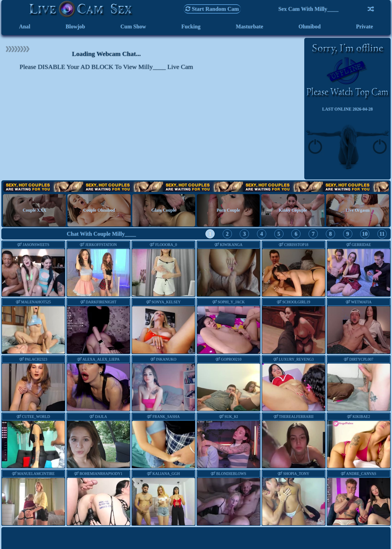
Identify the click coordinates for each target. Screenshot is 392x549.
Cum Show (133, 27)
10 (365, 234)
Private (365, 27)
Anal (24, 27)
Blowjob (75, 27)
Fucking (191, 27)
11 (382, 234)
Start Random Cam (212, 9)
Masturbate (249, 27)
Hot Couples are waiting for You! (196, 187)
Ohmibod (310, 27)
